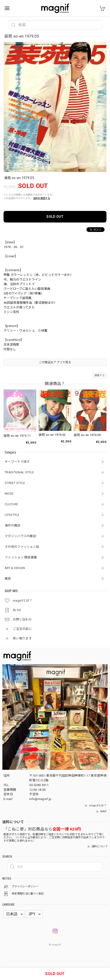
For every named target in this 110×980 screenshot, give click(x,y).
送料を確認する (42, 198)
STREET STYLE (15, 483)
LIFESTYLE (12, 515)
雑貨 (8, 579)
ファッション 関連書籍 (21, 557)
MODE (9, 494)
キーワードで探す (17, 462)
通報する (100, 375)
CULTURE (11, 504)
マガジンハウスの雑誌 (20, 536)
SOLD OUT (55, 217)
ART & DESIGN (15, 568)
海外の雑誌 (13, 525)
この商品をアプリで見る (55, 362)
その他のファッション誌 (22, 547)
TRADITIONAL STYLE (19, 472)
